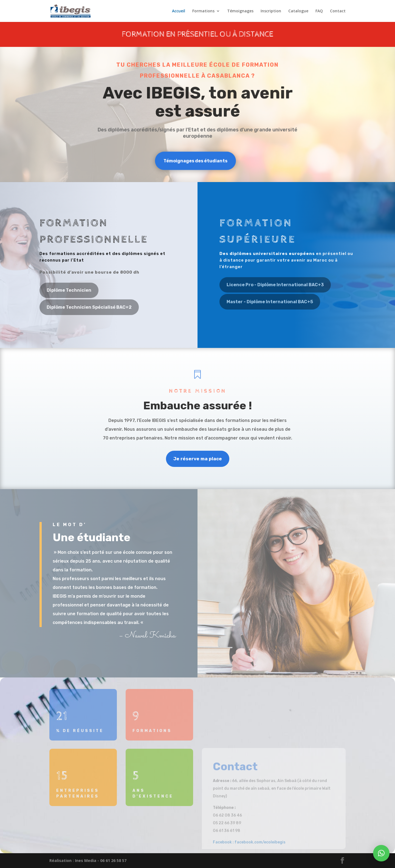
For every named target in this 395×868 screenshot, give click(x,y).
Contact (338, 11)
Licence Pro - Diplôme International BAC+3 (275, 285)
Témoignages (240, 11)
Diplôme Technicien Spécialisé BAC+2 (89, 307)
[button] (381, 853)
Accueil (179, 11)
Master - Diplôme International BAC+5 (270, 302)
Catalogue (298, 11)
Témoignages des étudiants (195, 161)
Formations (203, 11)
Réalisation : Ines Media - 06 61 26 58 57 (88, 860)
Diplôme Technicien (69, 290)
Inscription (271, 11)
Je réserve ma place (198, 459)
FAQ (319, 11)
